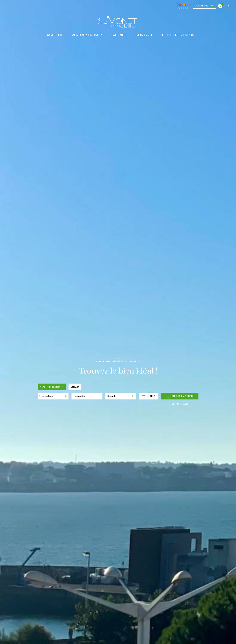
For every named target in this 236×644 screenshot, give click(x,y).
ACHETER (54, 35)
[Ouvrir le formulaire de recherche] (148, 396)
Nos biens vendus (178, 35)
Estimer (75, 387)
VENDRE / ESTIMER (87, 35)
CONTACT (144, 35)
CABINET (119, 35)
